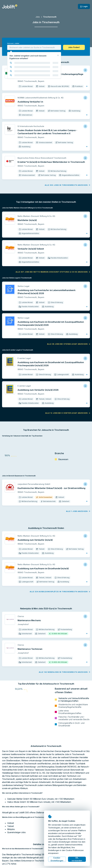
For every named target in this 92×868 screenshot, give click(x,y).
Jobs (38, 17)
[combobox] (34, 47)
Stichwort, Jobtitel (13, 43)
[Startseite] (10, 6)
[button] (74, 47)
